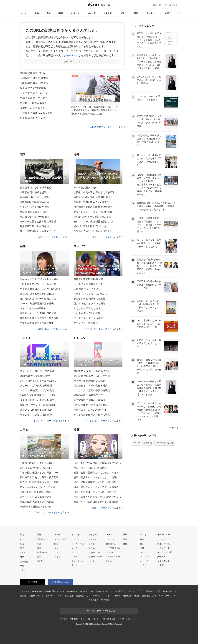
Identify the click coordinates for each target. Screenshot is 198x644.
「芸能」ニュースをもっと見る (52, 329)
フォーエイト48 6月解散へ (34, 308)
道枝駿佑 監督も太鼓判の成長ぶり (38, 294)
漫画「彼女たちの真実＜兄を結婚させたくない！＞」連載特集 (98, 497)
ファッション (78, 561)
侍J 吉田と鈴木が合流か (33, 103)
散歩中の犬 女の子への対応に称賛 (92, 371)
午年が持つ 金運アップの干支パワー (39, 473)
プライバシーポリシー (91, 619)
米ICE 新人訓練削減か (85, 188)
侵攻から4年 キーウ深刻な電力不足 (92, 217)
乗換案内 (127, 596)
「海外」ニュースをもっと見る (106, 237)
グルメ (75, 557)
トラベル (110, 552)
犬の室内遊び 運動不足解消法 (89, 400)
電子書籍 (105, 600)
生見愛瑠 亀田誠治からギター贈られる (40, 289)
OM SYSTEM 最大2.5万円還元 (36, 410)
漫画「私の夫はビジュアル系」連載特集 (95, 492)
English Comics (96, 557)
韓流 (39, 557)
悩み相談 (69, 596)
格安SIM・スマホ (171, 591)
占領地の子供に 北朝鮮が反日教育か (93, 231)
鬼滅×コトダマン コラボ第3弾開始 (38, 405)
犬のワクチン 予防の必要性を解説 (92, 390)
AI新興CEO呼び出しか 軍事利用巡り (93, 197)
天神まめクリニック (105, 591)
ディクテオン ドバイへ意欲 (88, 318)
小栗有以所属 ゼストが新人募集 (37, 323)
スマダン (110, 539)
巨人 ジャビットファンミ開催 (89, 303)
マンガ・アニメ (79, 544)
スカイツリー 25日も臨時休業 (36, 497)
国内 (37, 13)
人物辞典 (161, 557)
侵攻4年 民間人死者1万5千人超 (90, 226)
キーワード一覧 (164, 552)
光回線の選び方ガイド (54, 591)
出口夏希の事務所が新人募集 (36, 113)
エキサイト (174, 5)
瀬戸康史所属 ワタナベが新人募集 (38, 299)
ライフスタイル (113, 548)
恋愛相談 (80, 596)
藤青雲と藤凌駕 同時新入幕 (88, 279)
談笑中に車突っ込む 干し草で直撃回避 (94, 192)
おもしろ (108, 13)
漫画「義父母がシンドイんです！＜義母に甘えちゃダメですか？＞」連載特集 (98, 477)
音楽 (39, 548)
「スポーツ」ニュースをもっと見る (104, 329)
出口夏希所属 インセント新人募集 (38, 284)
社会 (22, 539)
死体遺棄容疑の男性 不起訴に (36, 226)
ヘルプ (160, 565)
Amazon (136, 443)
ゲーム (75, 548)
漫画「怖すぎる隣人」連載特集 (90, 468)
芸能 (61, 13)
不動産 (136, 596)
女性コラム (111, 544)
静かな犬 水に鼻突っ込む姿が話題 (92, 376)
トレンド (91, 13)
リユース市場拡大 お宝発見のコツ (38, 231)
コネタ (92, 544)
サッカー (58, 548)
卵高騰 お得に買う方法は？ (34, 212)
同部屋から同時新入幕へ (34, 108)
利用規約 (74, 619)
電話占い (150, 591)
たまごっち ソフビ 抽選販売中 (36, 415)
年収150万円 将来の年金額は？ (36, 492)
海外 (49, 13)
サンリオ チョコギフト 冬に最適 (37, 371)
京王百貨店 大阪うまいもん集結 (37, 502)
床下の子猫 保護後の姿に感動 (89, 381)
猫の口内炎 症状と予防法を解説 (91, 405)
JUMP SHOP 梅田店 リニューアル (38, 395)
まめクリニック (86, 591)
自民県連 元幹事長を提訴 (33, 192)
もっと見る (172, 428)
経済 (22, 544)
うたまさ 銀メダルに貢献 (87, 313)
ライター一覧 (163, 544)
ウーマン (97, 596)
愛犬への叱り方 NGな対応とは (90, 410)
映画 (39, 544)
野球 (56, 544)
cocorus (60, 596)
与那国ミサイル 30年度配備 (35, 217)
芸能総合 (41, 539)
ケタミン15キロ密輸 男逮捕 (35, 207)
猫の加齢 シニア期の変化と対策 (91, 386)
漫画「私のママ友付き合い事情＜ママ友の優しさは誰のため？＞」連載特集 (98, 463)
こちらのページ (70, 55)
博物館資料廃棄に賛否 (32, 73)
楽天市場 (148, 443)
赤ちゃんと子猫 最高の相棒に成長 (92, 415)
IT (72, 552)
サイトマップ (163, 561)
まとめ (23, 552)
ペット (92, 561)
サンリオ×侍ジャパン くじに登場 (37, 487)
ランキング (152, 13)
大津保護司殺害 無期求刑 (34, 78)
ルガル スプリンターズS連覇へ (90, 294)
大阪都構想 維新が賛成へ (34, 83)
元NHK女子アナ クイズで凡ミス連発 (39, 279)
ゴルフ (57, 552)
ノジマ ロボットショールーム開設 (38, 381)
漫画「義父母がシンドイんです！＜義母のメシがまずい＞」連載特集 (98, 487)
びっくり (93, 539)
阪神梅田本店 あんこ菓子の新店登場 (39, 477)
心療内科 (120, 591)
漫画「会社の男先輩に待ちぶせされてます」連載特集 (98, 473)
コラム (123, 13)
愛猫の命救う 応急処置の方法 (89, 395)
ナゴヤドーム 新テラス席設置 (89, 299)
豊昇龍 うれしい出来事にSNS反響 (38, 313)
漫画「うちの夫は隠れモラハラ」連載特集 (96, 502)
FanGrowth (72, 591)
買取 (159, 591)
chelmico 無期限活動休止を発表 (37, 303)
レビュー (76, 539)
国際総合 (24, 562)
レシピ (107, 596)
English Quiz (94, 552)
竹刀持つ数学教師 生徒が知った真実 (39, 482)
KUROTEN (37, 591)
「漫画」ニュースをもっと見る (106, 508)
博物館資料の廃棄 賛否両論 (34, 202)
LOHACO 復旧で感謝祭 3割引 (36, 376)
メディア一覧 (163, 548)
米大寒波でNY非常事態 (33, 88)
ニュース (22, 13)
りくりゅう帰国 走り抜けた (88, 308)
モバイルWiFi (47, 596)
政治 (22, 548)
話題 (125, 544)
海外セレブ (42, 552)
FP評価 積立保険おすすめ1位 (35, 506)
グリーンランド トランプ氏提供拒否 (93, 212)
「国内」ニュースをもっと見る (52, 237)
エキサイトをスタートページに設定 (99, 611)
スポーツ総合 (60, 539)
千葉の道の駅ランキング (34, 93)
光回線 (23, 596)
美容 (154, 596)
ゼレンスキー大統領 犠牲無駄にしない (94, 221)
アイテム (131, 591)
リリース (162, 539)
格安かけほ (34, 596)
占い (89, 596)
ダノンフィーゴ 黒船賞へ (87, 323)
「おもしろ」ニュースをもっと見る (104, 421)
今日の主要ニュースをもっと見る (107, 127)
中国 (22, 566)
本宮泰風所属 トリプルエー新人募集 (39, 318)
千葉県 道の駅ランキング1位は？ (37, 463)
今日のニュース (172, 13)
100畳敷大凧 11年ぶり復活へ (35, 197)
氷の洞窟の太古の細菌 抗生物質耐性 (93, 207)
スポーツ (75, 13)
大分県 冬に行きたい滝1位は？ (36, 468)
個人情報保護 (109, 619)
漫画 (136, 13)
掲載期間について (72, 61)
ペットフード (165, 596)
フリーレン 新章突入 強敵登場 (36, 386)
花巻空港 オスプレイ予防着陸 (36, 188)
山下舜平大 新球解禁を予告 (88, 284)
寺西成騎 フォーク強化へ (87, 289)
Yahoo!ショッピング (165, 443)
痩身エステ (94, 600)
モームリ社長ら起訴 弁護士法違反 (38, 221)
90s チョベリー (113, 557)
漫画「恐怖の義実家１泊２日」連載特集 (95, 482)
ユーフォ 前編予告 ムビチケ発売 (37, 390)
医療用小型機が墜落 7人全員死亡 (91, 202)
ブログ (141, 591)
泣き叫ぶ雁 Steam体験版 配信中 (37, 400)
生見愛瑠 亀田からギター (34, 118)
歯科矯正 (146, 596)
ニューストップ (160, 5)
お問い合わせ (132, 619)
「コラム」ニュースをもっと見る (51, 512)
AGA (176, 596)
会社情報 (64, 619)
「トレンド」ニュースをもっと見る (50, 421)
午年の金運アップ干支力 (34, 98)
